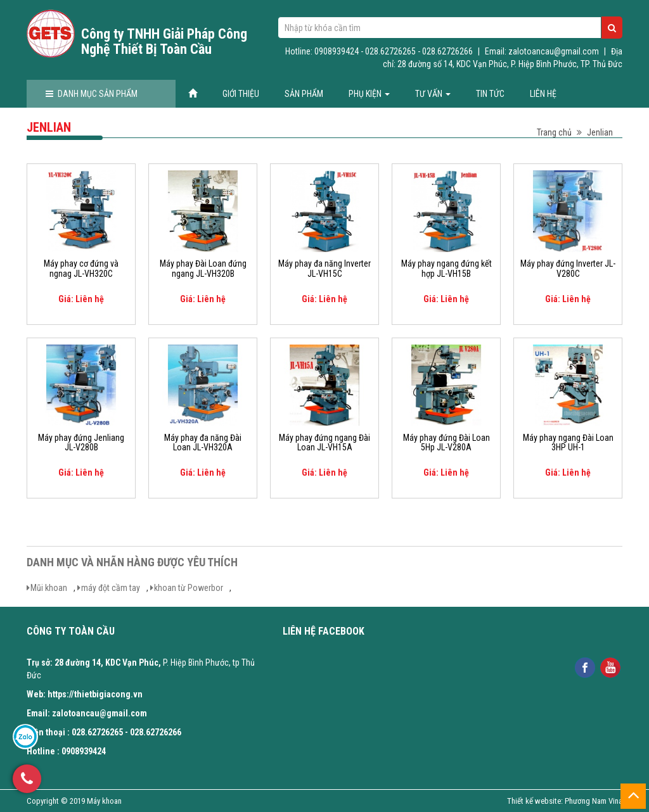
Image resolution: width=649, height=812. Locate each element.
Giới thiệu (241, 94)
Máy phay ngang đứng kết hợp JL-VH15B (447, 269)
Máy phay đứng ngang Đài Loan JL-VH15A (324, 443)
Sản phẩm (304, 94)
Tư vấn (433, 94)
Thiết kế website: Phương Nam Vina (565, 801)
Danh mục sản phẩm (92, 94)
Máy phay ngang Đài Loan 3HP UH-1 (568, 443)
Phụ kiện (369, 94)
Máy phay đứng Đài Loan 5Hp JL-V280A (447, 443)
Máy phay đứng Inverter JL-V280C (568, 269)
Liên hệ (543, 94)
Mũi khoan (49, 588)
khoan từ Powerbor (189, 588)
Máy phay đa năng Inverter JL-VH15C (324, 269)
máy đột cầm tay (111, 588)
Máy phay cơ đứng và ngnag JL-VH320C (81, 269)
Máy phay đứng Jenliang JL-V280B (81, 443)
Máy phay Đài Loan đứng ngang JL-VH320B (203, 269)
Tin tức (490, 94)
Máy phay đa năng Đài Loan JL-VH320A (203, 443)
